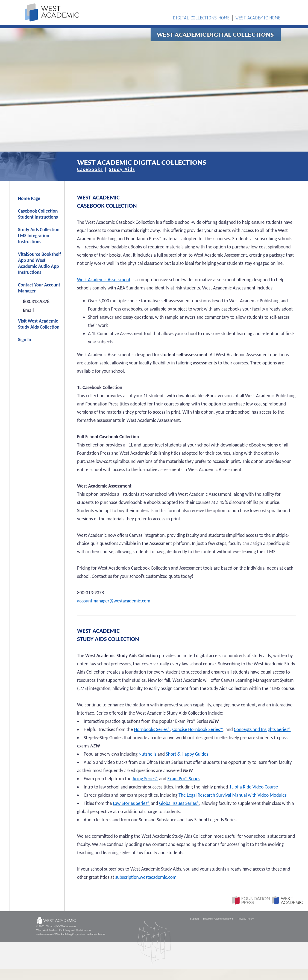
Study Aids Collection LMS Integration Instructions (39, 236)
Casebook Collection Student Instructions (38, 214)
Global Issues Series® (179, 803)
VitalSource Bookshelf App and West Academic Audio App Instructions (39, 263)
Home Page (29, 198)
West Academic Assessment (104, 280)
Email (28, 310)
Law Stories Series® (131, 803)
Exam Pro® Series (184, 779)
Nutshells (147, 754)
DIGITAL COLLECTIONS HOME (201, 18)
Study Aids (122, 169)
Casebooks (90, 169)
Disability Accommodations (218, 919)
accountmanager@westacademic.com (114, 601)
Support (194, 919)
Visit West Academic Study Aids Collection (39, 324)
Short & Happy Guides (187, 754)
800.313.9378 (36, 301)
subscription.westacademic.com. (146, 877)
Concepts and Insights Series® (262, 729)
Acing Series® (145, 779)
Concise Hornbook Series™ (198, 729)
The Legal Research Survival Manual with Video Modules (232, 795)
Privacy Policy (246, 919)
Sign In (25, 340)
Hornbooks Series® (152, 729)
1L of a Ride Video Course (253, 787)
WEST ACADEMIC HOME (258, 18)
